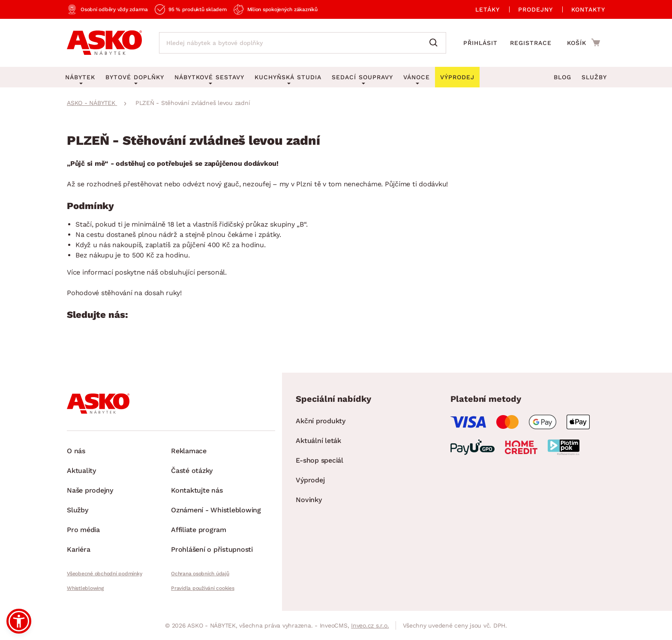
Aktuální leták (318, 441)
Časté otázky (192, 471)
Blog (562, 77)
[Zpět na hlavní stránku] (104, 43)
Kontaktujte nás (197, 490)
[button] (19, 621)
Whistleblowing (85, 588)
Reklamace (189, 451)
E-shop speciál (319, 460)
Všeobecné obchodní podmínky (104, 574)
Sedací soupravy (362, 77)
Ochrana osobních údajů (200, 574)
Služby (594, 77)
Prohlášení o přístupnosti (212, 549)
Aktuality (81, 471)
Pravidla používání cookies (203, 588)
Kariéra (78, 549)
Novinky (309, 500)
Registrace (531, 43)
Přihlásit (480, 43)
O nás (76, 451)
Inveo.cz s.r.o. (370, 625)
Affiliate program (199, 530)
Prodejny (535, 9)
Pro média (83, 530)
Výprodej (310, 480)
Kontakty (588, 9)
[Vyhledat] (435, 43)
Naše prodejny (90, 490)
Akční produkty (321, 421)
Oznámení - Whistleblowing (216, 510)
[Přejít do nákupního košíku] (583, 42)
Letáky (487, 9)
